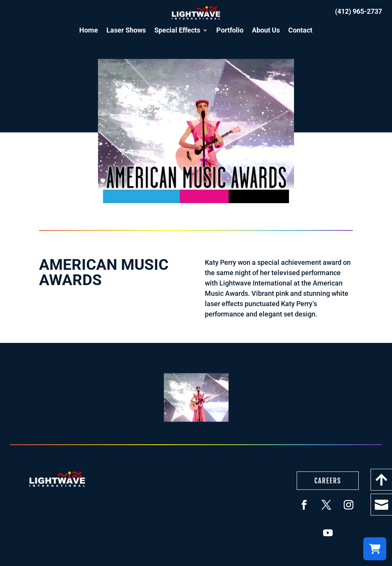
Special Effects (177, 30)
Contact (300, 30)
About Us (266, 30)
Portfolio (230, 30)
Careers (328, 481)
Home (89, 30)
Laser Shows (126, 30)
